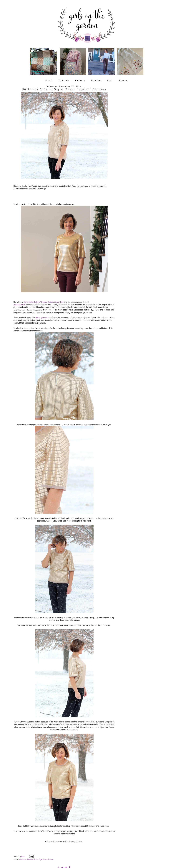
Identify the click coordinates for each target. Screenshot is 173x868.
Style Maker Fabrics (46, 848)
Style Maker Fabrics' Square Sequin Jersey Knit (44, 299)
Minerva (123, 79)
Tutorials (64, 79)
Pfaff (110, 79)
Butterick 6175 (19, 302)
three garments (42, 315)
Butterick (22, 848)
